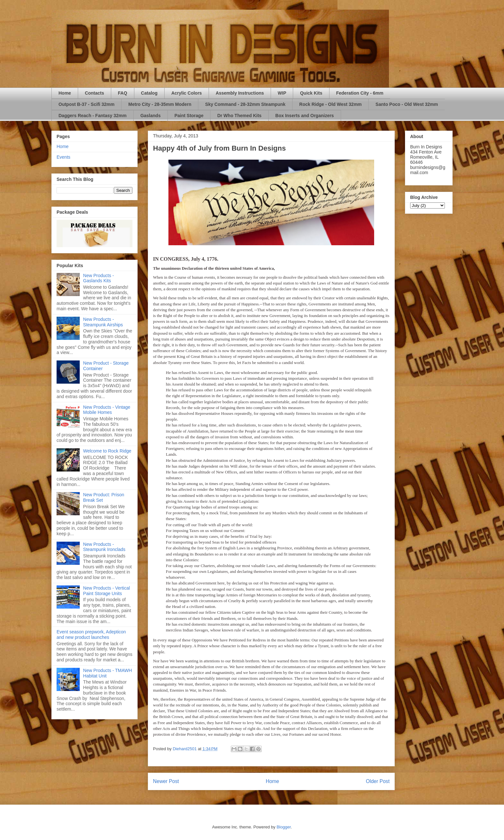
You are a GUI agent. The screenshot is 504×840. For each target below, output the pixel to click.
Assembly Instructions (240, 93)
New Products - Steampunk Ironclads (104, 547)
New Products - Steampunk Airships (103, 322)
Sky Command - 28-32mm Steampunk (245, 104)
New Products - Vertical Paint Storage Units (107, 591)
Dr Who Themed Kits (239, 116)
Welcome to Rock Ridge (107, 451)
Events (63, 157)
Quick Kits (311, 93)
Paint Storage (189, 116)
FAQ (123, 93)
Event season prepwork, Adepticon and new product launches (91, 635)
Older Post (378, 781)
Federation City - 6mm (360, 93)
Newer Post (166, 781)
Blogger (283, 827)
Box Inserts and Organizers (305, 116)
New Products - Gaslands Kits (99, 278)
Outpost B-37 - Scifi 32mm (86, 104)
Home (65, 93)
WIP (282, 93)
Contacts (94, 93)
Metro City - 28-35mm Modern (160, 104)
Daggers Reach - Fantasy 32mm (93, 116)
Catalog (149, 93)
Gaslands (151, 116)
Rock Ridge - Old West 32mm (330, 104)
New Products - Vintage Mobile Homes (107, 410)
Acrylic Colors (187, 93)
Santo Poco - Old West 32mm (407, 104)
